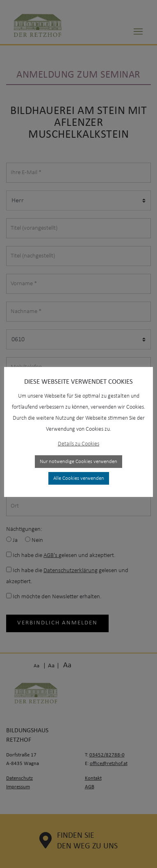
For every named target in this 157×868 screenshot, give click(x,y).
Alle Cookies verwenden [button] (79, 473)
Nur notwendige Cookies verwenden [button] (78, 456)
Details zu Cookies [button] (78, 439)
